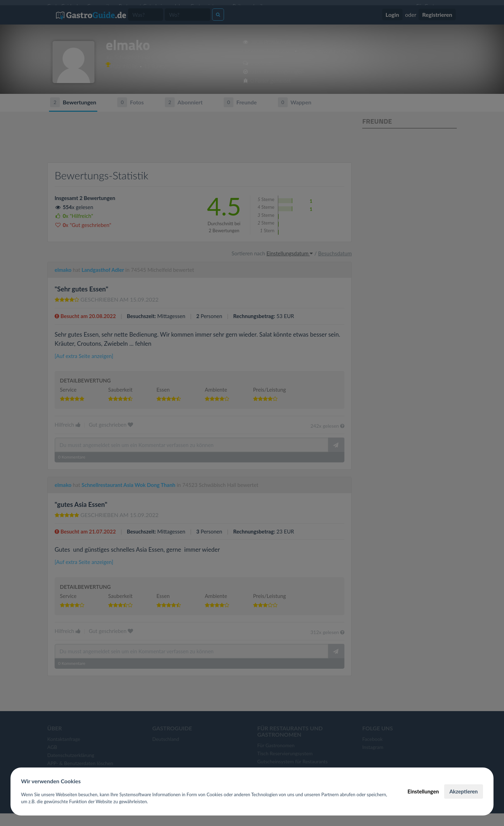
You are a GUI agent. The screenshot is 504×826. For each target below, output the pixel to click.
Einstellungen (423, 791)
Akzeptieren (464, 791)
